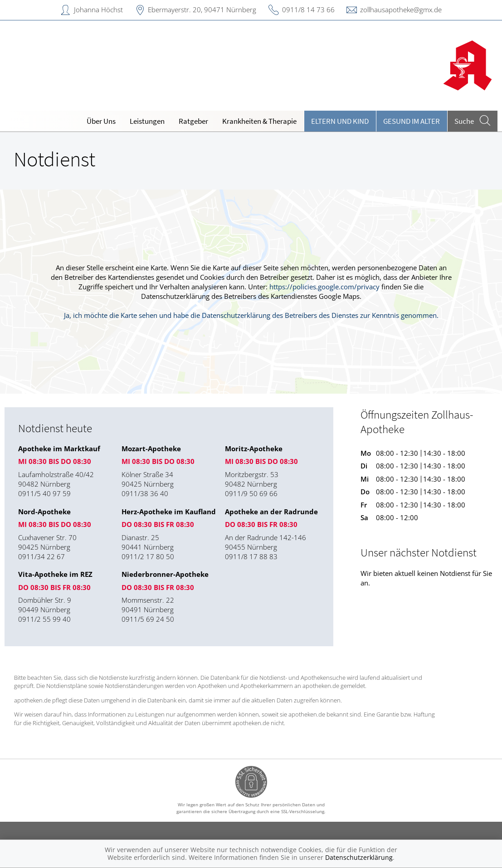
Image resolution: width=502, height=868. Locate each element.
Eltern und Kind (340, 121)
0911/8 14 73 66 (308, 10)
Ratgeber (193, 121)
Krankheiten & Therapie (259, 121)
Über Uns (101, 121)
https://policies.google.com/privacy (324, 287)
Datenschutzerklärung (359, 857)
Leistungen (147, 121)
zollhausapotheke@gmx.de (401, 10)
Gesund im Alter (412, 121)
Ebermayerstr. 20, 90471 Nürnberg (202, 10)
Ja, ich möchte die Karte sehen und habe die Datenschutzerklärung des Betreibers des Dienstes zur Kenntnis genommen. (251, 315)
